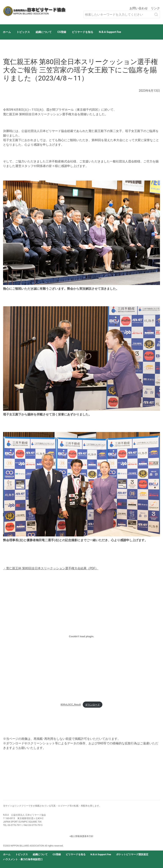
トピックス (23, 32)
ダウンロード (92, 705)
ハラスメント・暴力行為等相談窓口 (23, 859)
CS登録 (62, 32)
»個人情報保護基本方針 (82, 836)
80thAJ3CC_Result (71, 705)
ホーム (7, 32)
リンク (155, 8)
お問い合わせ (139, 8)
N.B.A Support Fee (110, 32)
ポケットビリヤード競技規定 (132, 854)
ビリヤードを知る (83, 32)
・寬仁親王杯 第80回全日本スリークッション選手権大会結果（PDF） (51, 568)
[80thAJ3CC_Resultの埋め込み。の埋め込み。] (81, 636)
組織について (44, 32)
